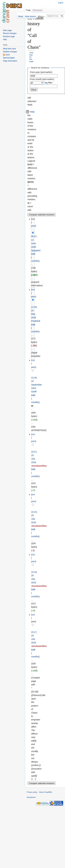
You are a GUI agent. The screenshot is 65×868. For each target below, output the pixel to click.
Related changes (10, 52)
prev (33, 226)
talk (34, 254)
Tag (46, 83)
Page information (10, 61)
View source (30, 16)
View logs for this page (31, 57)
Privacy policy (32, 792)
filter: (49, 83)
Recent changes (10, 33)
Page (28, 10)
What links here (9, 49)
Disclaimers (31, 797)
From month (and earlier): (42, 79)
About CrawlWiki (46, 792)
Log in (61, 3)
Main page (7, 30)
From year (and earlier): (41, 72)
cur (33, 290)
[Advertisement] (50, 62)
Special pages (9, 58)
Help (32, 112)
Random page (9, 36)
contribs (35, 261)
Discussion (37, 10)
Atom (8, 55)
